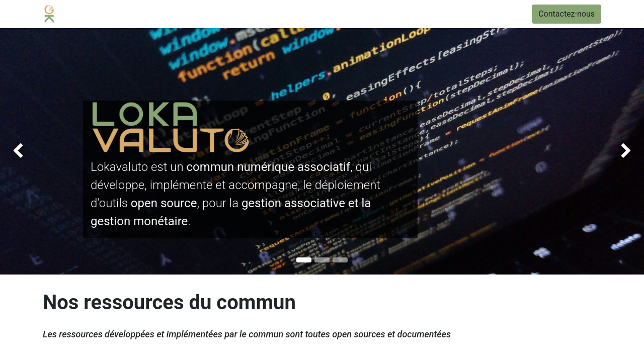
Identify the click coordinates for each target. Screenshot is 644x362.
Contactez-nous (567, 14)
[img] (26, 151)
